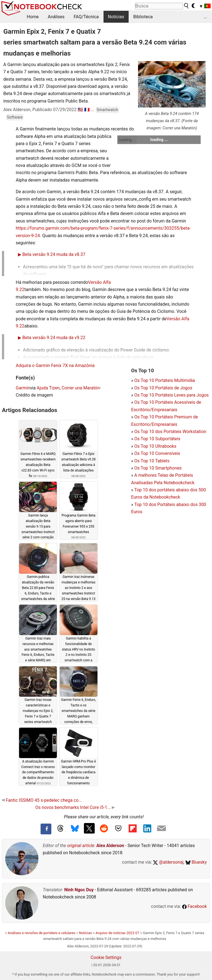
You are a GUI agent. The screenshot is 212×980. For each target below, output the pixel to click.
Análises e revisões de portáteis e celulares (42, 933)
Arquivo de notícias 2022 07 (117, 933)
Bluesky (196, 862)
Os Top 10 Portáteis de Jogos (163, 388)
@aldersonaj (168, 862)
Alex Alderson (110, 846)
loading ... (127, 140)
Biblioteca (143, 17)
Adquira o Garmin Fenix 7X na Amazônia (55, 365)
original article (81, 846)
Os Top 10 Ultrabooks (155, 446)
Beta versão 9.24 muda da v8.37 (52, 254)
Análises (56, 17)
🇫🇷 (87, 110)
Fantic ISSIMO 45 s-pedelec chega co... (42, 800)
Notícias (116, 17)
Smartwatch (107, 110)
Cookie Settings (106, 957)
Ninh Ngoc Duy (79, 890)
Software (15, 117)
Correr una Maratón (81, 388)
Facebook (194, 906)
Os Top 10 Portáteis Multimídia (165, 380)
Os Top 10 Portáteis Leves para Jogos (171, 395)
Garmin (23, 388)
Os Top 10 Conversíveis (157, 453)
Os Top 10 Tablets (152, 461)
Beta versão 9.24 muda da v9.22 (52, 338)
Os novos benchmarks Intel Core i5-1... (75, 807)
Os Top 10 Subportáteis (157, 439)
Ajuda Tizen (48, 388)
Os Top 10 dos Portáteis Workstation (170, 432)
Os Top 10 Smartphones (158, 468)
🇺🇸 (80, 110)
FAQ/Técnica (86, 17)
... (206, 17)
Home (33, 17)
